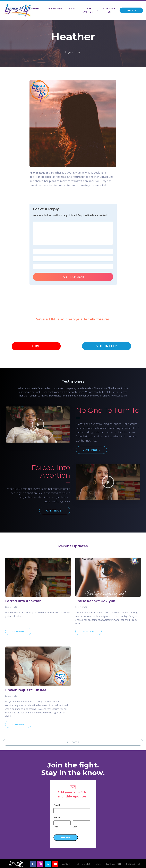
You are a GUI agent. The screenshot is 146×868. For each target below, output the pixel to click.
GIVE (36, 346)
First (56, 827)
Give (72, 9)
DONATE (131, 10)
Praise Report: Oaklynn (95, 601)
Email (57, 806)
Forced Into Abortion (23, 601)
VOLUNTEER (107, 346)
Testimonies (54, 9)
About (35, 9)
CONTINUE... (91, 450)
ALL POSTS (73, 743)
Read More (18, 632)
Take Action (88, 10)
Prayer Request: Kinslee (26, 691)
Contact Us (109, 10)
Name (57, 818)
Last (75, 827)
